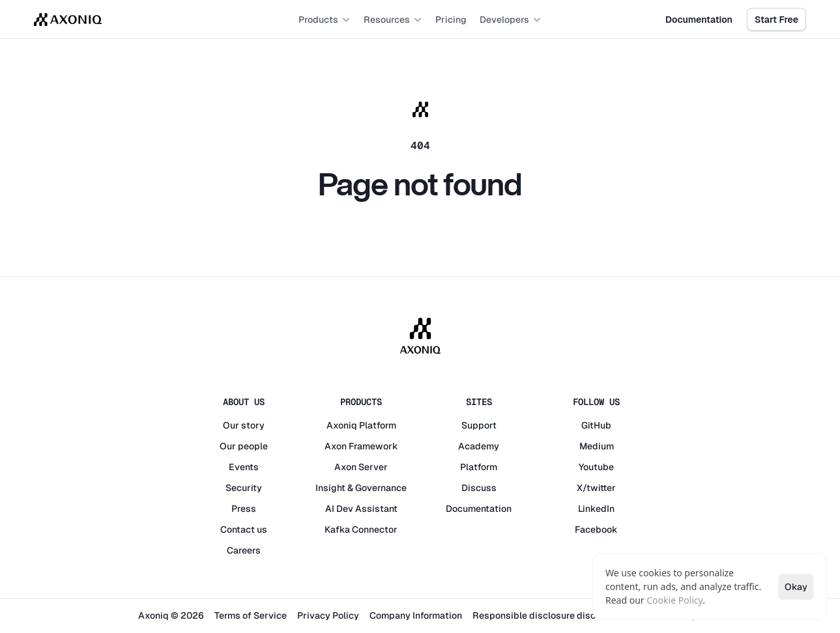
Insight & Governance (361, 488)
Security (244, 488)
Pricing (451, 20)
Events (244, 467)
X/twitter (596, 488)
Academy (479, 446)
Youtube (596, 467)
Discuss (479, 488)
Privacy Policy (328, 615)
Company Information (416, 615)
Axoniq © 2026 (171, 615)
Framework (373, 446)
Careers (244, 550)
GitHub (596, 425)
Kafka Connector (361, 529)
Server (373, 467)
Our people (244, 446)
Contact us (244, 529)
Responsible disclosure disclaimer (548, 615)
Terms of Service (251, 615)
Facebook (596, 529)
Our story (244, 425)
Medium (597, 446)
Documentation (479, 509)
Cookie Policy (674, 600)
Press (244, 509)
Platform (378, 425)
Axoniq (342, 425)
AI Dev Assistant (361, 509)
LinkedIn (596, 509)
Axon (336, 446)
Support (479, 425)
